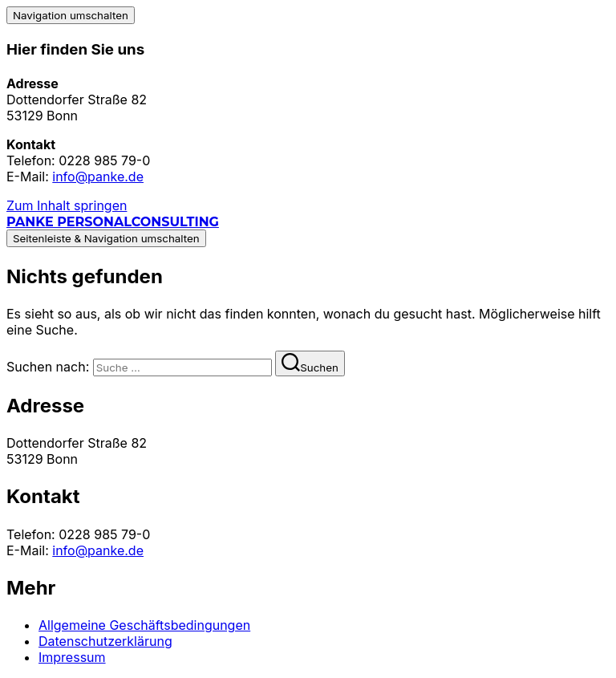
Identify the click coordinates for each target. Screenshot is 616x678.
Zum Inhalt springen (67, 205)
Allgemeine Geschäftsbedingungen (144, 625)
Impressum (72, 657)
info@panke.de (98, 177)
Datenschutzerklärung (105, 641)
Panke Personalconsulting (113, 222)
